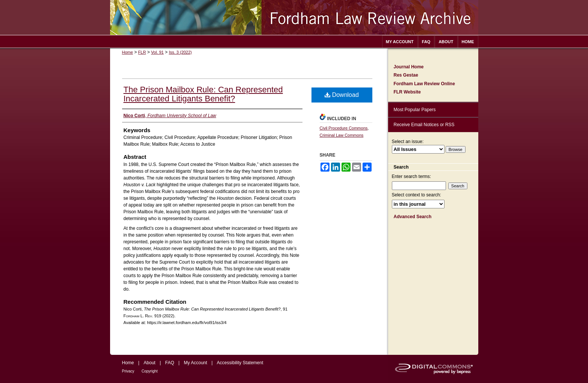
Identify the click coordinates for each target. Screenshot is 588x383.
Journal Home (409, 67)
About (149, 363)
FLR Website (407, 92)
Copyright (150, 371)
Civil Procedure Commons (344, 128)
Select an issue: (408, 142)
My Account (195, 363)
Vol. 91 (157, 52)
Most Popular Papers (415, 110)
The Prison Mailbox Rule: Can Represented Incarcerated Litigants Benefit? (203, 94)
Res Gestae (406, 75)
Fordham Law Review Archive (294, 17)
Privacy (128, 371)
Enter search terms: (412, 176)
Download (342, 95)
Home (128, 52)
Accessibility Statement (240, 363)
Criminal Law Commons (342, 135)
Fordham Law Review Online (424, 84)
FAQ (169, 363)
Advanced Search (413, 217)
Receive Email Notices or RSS (424, 125)
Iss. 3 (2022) (180, 52)
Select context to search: (416, 195)
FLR (142, 52)
